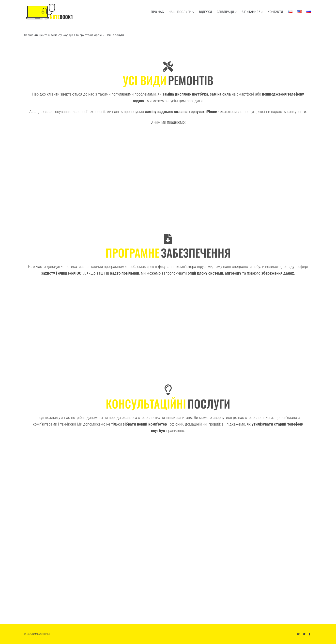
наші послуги (180, 12)
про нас (157, 12)
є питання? (251, 12)
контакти (275, 12)
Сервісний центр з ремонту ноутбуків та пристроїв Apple (63, 35)
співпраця (225, 12)
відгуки (206, 12)
